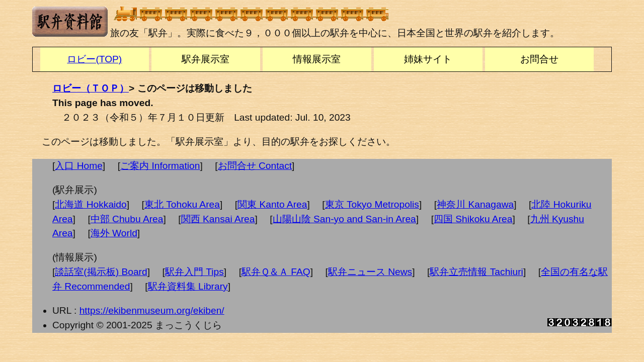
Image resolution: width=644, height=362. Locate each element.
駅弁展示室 (206, 59)
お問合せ (539, 59)
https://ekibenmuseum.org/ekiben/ (152, 310)
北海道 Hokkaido (91, 204)
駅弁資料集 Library (188, 286)
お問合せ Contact (255, 166)
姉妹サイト (428, 59)
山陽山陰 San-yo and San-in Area (344, 219)
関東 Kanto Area (272, 204)
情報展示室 (317, 59)
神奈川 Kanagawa (475, 204)
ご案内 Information (160, 166)
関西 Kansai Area (218, 219)
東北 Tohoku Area (182, 204)
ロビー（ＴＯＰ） (91, 88)
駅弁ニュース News (370, 272)
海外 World (114, 233)
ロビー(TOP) (94, 59)
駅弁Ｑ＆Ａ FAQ (276, 272)
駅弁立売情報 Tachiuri (476, 272)
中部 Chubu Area (127, 219)
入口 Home (79, 166)
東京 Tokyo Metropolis (372, 204)
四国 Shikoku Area (473, 219)
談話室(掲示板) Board (101, 272)
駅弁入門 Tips (194, 272)
